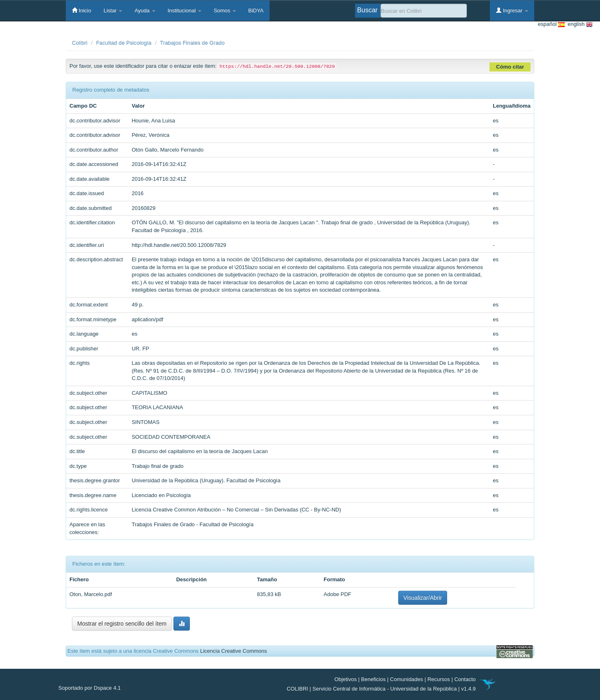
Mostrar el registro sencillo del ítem (122, 624)
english (579, 24)
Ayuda (145, 10)
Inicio (82, 10)
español (551, 24)
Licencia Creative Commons (234, 651)
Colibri (80, 43)
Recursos (439, 679)
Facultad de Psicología (124, 43)
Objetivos (346, 679)
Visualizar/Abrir (423, 598)
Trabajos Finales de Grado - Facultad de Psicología (193, 524)
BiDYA (256, 10)
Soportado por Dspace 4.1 (90, 688)
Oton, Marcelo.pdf (91, 594)
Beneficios (374, 679)
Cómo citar (510, 67)
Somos (225, 10)
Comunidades (406, 679)
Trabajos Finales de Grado (192, 43)
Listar (113, 10)
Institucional (185, 10)
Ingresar (512, 10)
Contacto (465, 679)
